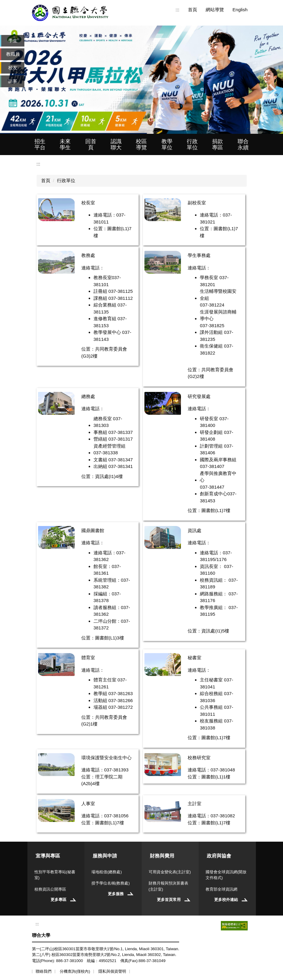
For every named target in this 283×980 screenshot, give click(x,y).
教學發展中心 (107, 332)
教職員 (13, 54)
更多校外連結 (226, 900)
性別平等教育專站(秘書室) (55, 875)
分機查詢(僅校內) (75, 971)
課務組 (100, 298)
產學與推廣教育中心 (218, 477)
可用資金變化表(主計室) (170, 872)
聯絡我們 (44, 971)
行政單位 (192, 144)
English (240, 10)
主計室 (195, 803)
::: (177, 10)
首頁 (193, 10)
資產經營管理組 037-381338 (110, 449)
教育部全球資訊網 (221, 889)
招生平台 (40, 144)
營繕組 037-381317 (113, 439)
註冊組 (100, 291)
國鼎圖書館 (93, 530)
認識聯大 (116, 144)
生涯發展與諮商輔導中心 (218, 315)
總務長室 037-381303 (108, 422)
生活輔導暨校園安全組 (218, 295)
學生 (13, 41)
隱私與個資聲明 (112, 971)
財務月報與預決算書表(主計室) (168, 886)
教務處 (88, 255)
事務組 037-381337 (113, 432)
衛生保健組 (211, 346)
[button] (8, 90)
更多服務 (116, 894)
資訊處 (195, 530)
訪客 (13, 81)
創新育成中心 (214, 494)
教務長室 (103, 277)
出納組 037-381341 (113, 466)
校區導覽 (141, 144)
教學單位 (167, 144)
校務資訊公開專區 (50, 889)
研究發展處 (199, 396)
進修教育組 (105, 319)
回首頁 (91, 144)
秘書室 (195, 658)
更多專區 (58, 900)
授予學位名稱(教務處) (111, 883)
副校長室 (197, 203)
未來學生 (65, 144)
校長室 (88, 203)
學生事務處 (199, 255)
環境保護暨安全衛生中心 (106, 758)
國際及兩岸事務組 (218, 460)
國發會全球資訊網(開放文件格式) (226, 875)
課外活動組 (211, 332)
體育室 (88, 658)
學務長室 (209, 277)
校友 (13, 68)
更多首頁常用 (169, 900)
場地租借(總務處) (107, 872)
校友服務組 (211, 721)
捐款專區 (218, 144)
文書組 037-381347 (113, 460)
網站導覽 (215, 10)
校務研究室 (199, 758)
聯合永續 (243, 144)
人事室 (88, 803)
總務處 (88, 396)
